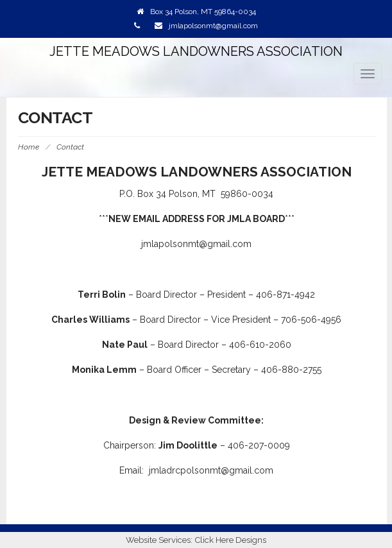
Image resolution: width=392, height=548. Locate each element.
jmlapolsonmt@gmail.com (213, 26)
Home (29, 147)
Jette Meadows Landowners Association (196, 51)
